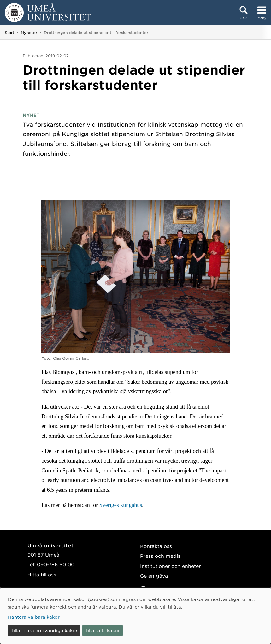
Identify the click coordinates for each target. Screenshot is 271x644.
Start (9, 33)
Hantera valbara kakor (34, 617)
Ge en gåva (154, 576)
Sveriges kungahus (121, 505)
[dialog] (135, 616)
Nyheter (29, 33)
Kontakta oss (156, 546)
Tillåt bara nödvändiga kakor (44, 630)
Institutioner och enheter (170, 566)
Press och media (160, 556)
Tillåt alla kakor (102, 630)
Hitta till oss (42, 574)
